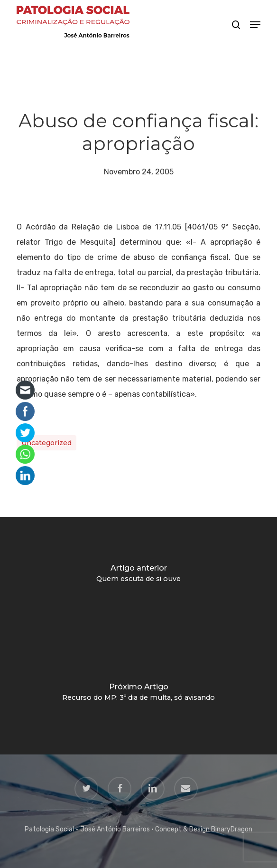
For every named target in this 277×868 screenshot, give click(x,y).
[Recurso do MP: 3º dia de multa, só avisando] (138, 695)
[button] (255, 25)
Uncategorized (46, 443)
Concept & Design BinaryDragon (204, 829)
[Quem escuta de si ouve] (138, 576)
